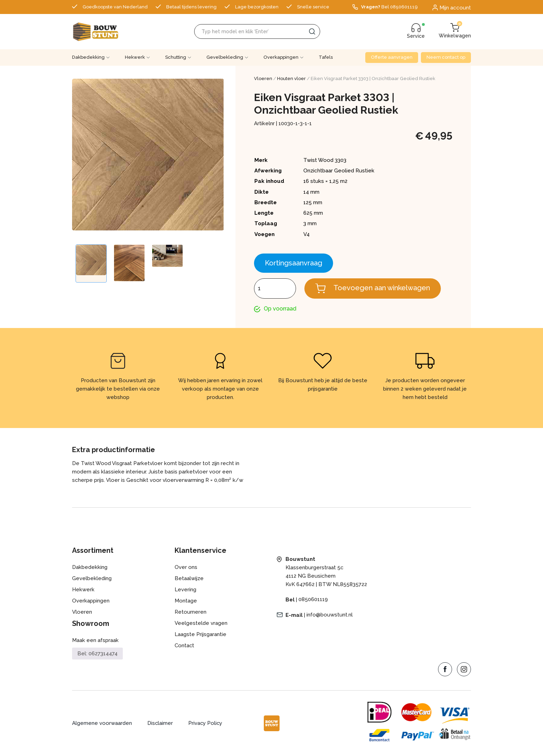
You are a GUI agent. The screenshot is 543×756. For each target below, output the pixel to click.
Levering (185, 590)
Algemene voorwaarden (102, 723)
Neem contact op (446, 57)
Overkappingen (281, 57)
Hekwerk (135, 57)
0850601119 (313, 600)
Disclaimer (160, 723)
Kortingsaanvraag (294, 263)
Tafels (326, 57)
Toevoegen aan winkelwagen (382, 288)
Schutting (176, 57)
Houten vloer (291, 79)
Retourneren (191, 612)
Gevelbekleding (225, 57)
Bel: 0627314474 (97, 654)
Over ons (186, 568)
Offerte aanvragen (392, 57)
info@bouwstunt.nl (330, 615)
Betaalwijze (189, 579)
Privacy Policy (206, 723)
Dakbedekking (88, 57)
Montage (186, 601)
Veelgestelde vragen (201, 623)
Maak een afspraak (95, 641)
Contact (185, 646)
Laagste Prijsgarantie (200, 635)
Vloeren (263, 79)
